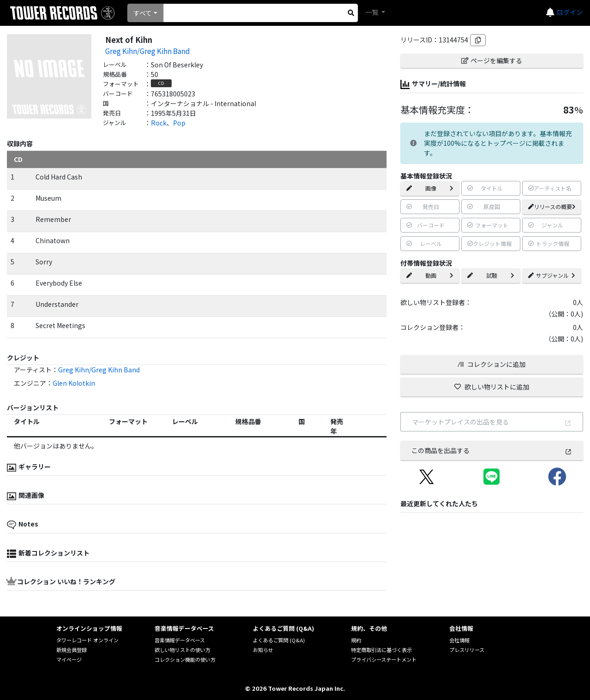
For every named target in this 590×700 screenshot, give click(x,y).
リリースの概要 (552, 206)
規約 (356, 640)
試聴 (491, 275)
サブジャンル (552, 275)
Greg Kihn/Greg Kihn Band (148, 51)
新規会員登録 (72, 650)
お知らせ (263, 650)
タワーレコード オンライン (87, 640)
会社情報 (459, 640)
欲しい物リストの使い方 (182, 650)
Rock (159, 123)
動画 (430, 275)
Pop (179, 123)
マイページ (69, 659)
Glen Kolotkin (74, 383)
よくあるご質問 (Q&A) (279, 640)
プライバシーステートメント (384, 659)
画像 (430, 188)
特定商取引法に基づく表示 (381, 650)
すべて (143, 13)
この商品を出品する (492, 450)
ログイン (570, 12)
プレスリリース (467, 650)
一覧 (372, 12)
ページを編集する (492, 60)
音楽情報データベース (180, 640)
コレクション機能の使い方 (185, 659)
